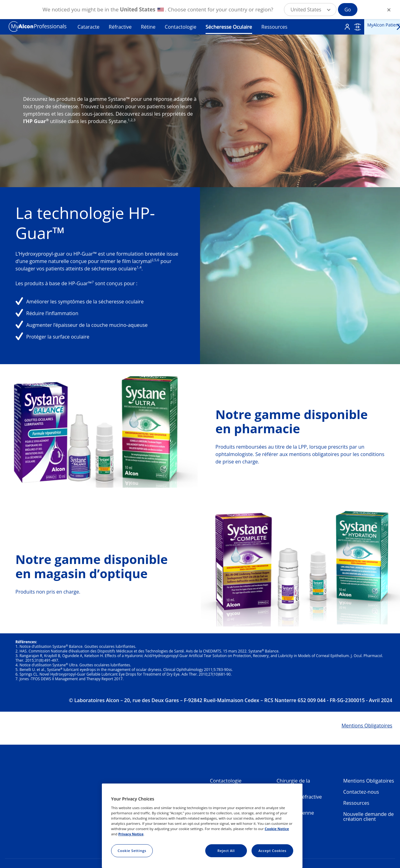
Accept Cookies (272, 851)
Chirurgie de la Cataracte (293, 783)
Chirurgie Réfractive (299, 797)
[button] (310, 10)
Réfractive (120, 27)
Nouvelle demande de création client (369, 817)
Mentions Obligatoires (369, 781)
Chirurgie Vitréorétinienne (295, 810)
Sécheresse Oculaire (229, 27)
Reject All (226, 851)
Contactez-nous (361, 792)
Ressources (274, 27)
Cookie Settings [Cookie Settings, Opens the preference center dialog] (132, 851)
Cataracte (88, 27)
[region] (202, 826)
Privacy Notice (131, 834)
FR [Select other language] (358, 27)
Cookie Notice (277, 829)
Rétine (148, 27)
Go (348, 10)
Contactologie (181, 27)
